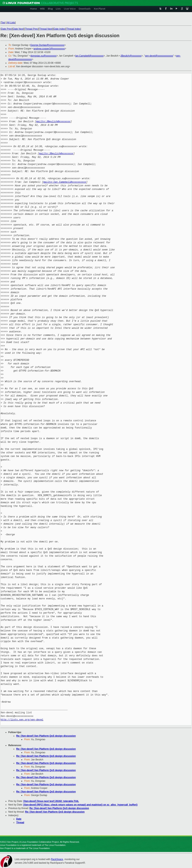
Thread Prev (31, 29)
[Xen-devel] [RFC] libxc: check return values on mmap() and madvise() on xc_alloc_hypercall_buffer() (80, 805)
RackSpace (57, 859)
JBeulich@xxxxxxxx (131, 56)
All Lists (11, 23)
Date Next (18, 29)
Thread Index (74, 29)
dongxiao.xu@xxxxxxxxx (43, 56)
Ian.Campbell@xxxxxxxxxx (89, 56)
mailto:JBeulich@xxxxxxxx (53, 122)
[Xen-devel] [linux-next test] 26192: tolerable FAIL (51, 801)
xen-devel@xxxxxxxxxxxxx (159, 56)
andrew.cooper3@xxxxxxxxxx (49, 49)
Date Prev (6, 29)
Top (3, 23)
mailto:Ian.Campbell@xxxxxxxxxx (65, 182)
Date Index (59, 29)
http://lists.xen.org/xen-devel (22, 720)
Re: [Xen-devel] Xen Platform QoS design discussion (46, 736)
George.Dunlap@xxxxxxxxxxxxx (47, 45)
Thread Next (46, 29)
